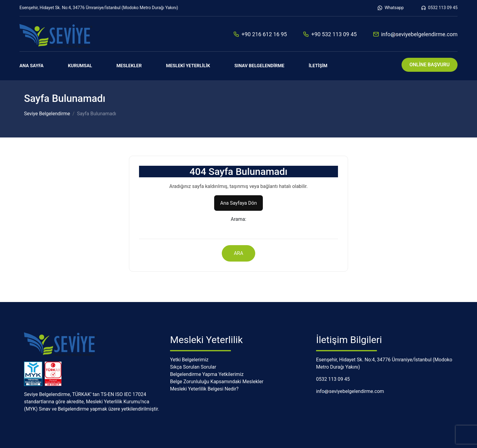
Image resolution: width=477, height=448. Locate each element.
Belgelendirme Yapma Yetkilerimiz (207, 374)
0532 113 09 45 (439, 8)
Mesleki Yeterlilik (188, 66)
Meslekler (129, 66)
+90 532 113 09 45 (330, 34)
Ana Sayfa (31, 66)
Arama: (239, 219)
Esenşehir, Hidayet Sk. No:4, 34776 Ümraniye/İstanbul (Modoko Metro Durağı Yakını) (99, 8)
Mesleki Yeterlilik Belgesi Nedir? (204, 389)
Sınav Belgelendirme (259, 66)
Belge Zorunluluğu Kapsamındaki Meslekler (217, 382)
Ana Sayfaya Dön (238, 203)
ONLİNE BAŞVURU (430, 65)
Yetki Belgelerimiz (189, 360)
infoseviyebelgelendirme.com (415, 34)
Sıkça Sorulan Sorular (193, 367)
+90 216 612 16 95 (260, 34)
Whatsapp (390, 8)
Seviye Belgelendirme (47, 114)
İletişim (318, 66)
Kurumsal (80, 66)
